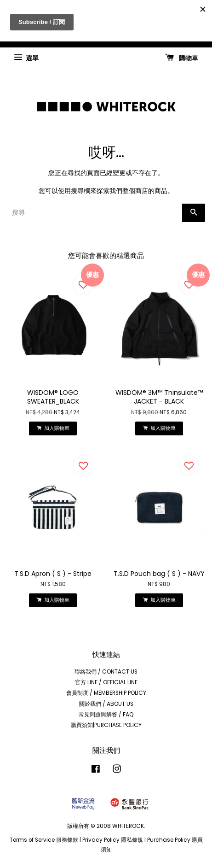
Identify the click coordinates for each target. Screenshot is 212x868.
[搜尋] (95, 213)
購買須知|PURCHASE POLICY (106, 725)
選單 (26, 58)
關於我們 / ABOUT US (106, 704)
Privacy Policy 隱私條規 (113, 840)
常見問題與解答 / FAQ (106, 715)
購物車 (182, 58)
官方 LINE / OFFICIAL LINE (106, 682)
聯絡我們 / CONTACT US (106, 672)
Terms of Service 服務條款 (44, 840)
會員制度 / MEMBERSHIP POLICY (106, 693)
